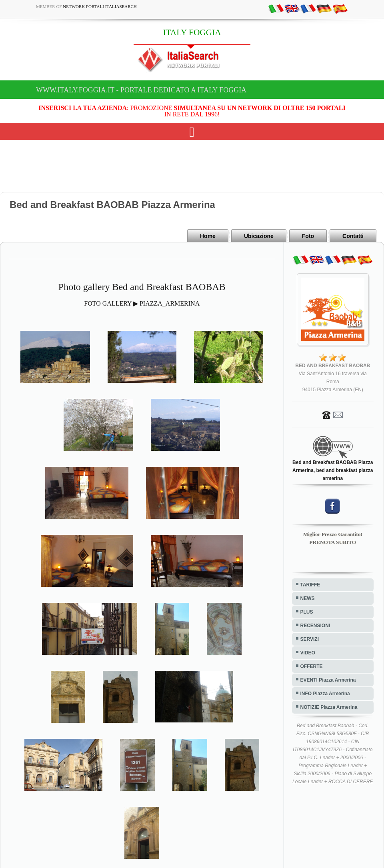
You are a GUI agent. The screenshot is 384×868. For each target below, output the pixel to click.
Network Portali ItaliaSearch (100, 6)
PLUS (307, 612)
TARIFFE (310, 585)
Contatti (353, 236)
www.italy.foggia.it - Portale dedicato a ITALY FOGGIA (141, 90)
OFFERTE (312, 666)
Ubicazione (259, 236)
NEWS (308, 598)
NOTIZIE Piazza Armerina (329, 707)
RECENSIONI (315, 626)
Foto (308, 236)
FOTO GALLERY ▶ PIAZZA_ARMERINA (142, 303)
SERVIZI (310, 639)
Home (208, 236)
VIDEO (308, 653)
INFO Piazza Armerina (325, 694)
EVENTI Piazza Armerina (328, 680)
